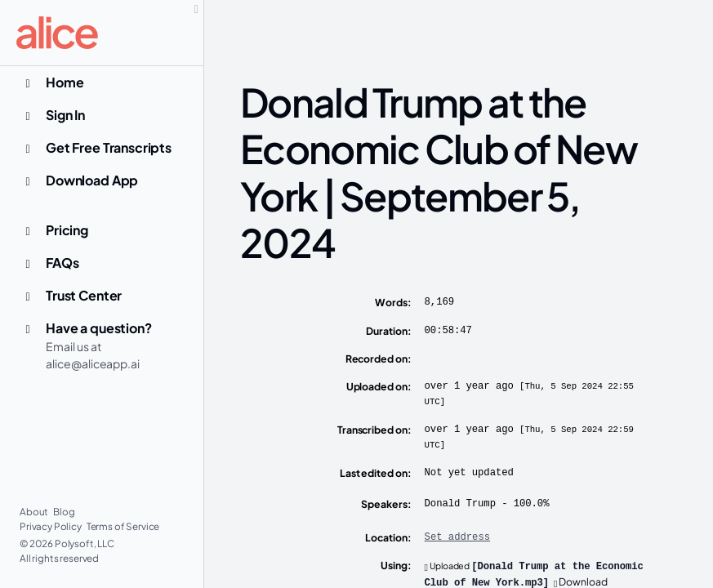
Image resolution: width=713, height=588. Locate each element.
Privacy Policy (51, 526)
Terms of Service (123, 526)
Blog (64, 512)
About (35, 512)
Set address (457, 537)
